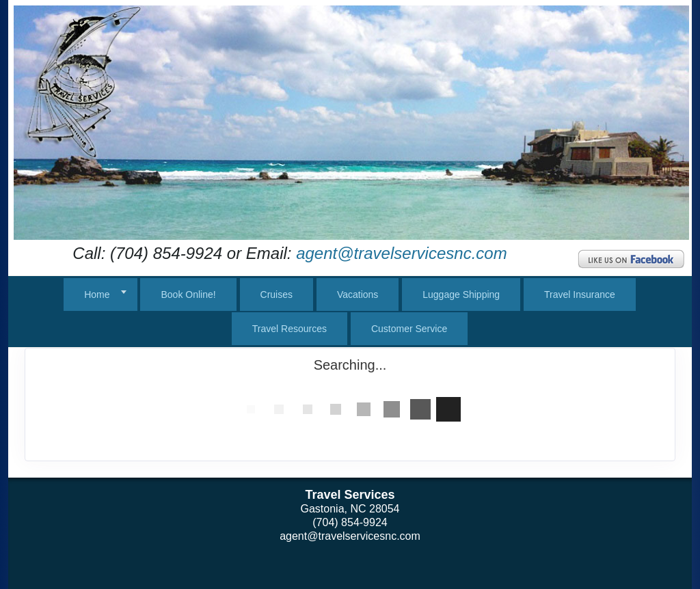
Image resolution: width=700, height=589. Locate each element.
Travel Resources (290, 329)
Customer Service (409, 329)
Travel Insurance (580, 294)
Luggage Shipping (461, 294)
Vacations (358, 294)
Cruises (277, 294)
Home (97, 294)
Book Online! (188, 294)
